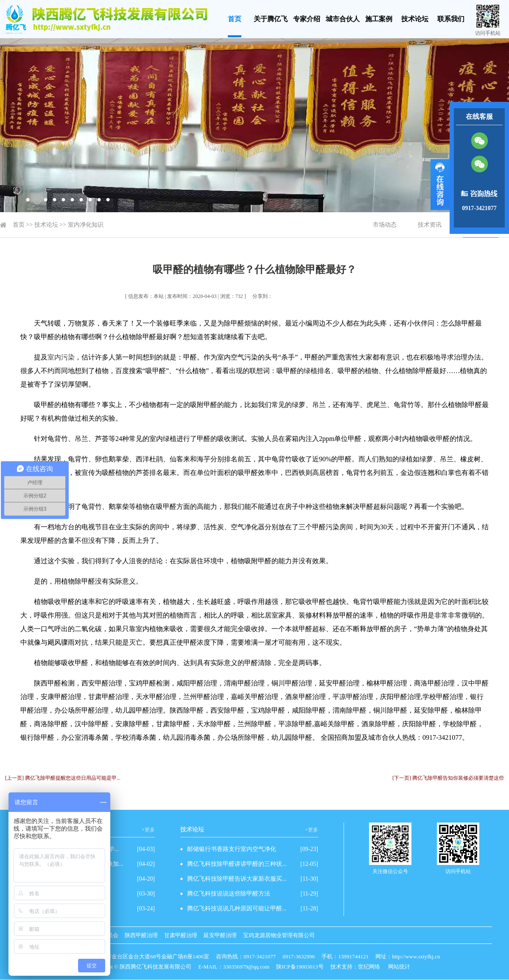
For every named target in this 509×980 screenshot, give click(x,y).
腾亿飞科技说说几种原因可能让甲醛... (237, 908)
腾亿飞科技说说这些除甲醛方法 (229, 894)
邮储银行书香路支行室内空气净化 (232, 849)
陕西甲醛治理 (141, 935)
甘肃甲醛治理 (181, 935)
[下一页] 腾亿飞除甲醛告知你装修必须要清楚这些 (448, 778)
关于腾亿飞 (271, 19)
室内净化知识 (86, 225)
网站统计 (399, 967)
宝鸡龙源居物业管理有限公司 (279, 935)
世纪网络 (369, 967)
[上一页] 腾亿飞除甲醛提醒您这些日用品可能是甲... (63, 778)
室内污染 (61, 357)
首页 (235, 19)
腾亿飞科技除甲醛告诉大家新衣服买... (237, 879)
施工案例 (379, 19)
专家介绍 (307, 19)
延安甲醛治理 (220, 935)
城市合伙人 (343, 19)
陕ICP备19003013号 (300, 967)
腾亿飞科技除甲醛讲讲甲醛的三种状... (237, 864)
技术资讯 (430, 225)
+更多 (148, 830)
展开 (440, 185)
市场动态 (385, 225)
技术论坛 (415, 19)
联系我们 (451, 19)
